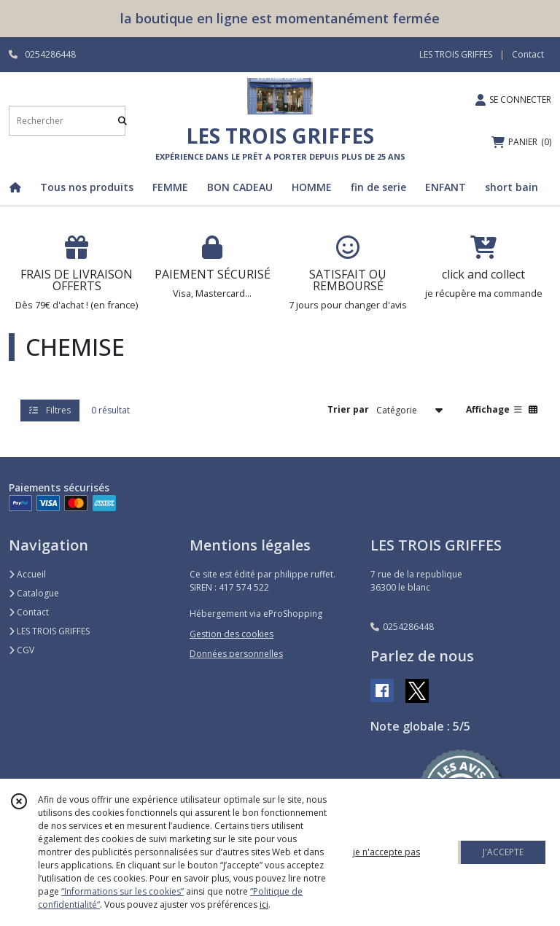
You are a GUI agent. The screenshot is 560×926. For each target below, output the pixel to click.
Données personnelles (236, 654)
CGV (22, 650)
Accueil (27, 574)
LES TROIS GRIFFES (49, 631)
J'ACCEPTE (503, 852)
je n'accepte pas (386, 852)
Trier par (348, 409)
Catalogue (34, 593)
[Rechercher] (122, 121)
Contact (528, 54)
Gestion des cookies (232, 634)
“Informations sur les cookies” (122, 891)
